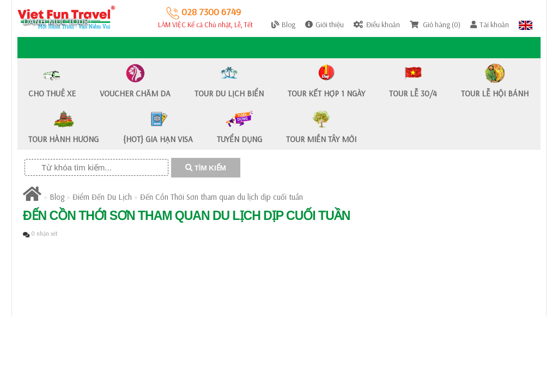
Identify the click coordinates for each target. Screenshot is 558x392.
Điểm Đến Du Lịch (102, 197)
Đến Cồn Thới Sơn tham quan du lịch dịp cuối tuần (222, 197)
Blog (57, 197)
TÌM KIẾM (206, 168)
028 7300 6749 (204, 12)
